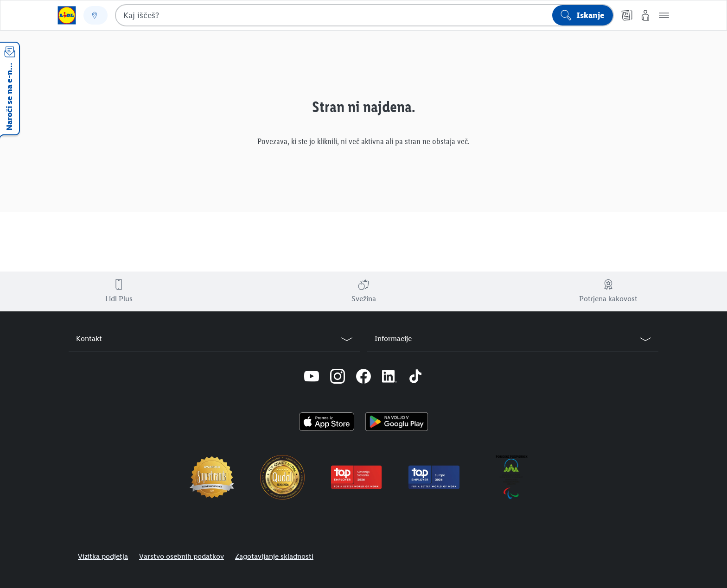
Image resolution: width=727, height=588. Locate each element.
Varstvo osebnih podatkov (182, 556)
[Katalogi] (627, 15)
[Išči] (583, 15)
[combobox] (364, 15)
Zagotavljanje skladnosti (274, 556)
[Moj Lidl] (645, 15)
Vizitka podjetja (103, 556)
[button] (664, 15)
